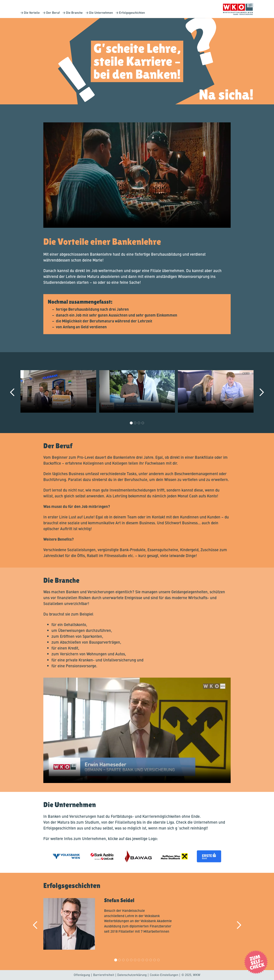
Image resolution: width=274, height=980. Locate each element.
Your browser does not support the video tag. (137, 175)
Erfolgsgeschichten (132, 12)
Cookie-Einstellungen (164, 975)
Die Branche (74, 12)
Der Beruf (53, 12)
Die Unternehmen (101, 12)
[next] (261, 393)
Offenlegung (82, 975)
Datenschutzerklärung (132, 975)
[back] (13, 393)
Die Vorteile (32, 12)
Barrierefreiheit (104, 975)
